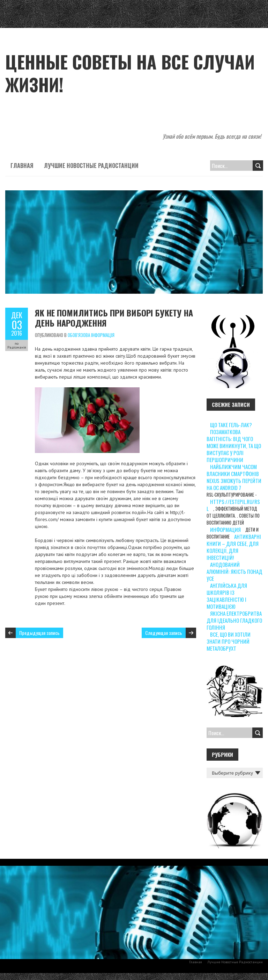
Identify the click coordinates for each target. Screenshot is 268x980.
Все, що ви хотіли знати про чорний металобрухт (229, 641)
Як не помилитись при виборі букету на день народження (114, 318)
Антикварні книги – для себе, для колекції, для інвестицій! (234, 547)
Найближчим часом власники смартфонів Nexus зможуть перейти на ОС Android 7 (234, 477)
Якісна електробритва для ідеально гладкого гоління (234, 620)
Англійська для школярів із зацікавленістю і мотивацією (227, 596)
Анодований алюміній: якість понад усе (234, 571)
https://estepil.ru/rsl (233, 505)
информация (225, 529)
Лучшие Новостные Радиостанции (91, 166)
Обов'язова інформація (91, 335)
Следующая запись (164, 633)
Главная (22, 166)
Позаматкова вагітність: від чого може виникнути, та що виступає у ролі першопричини (234, 446)
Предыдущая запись (39, 633)
